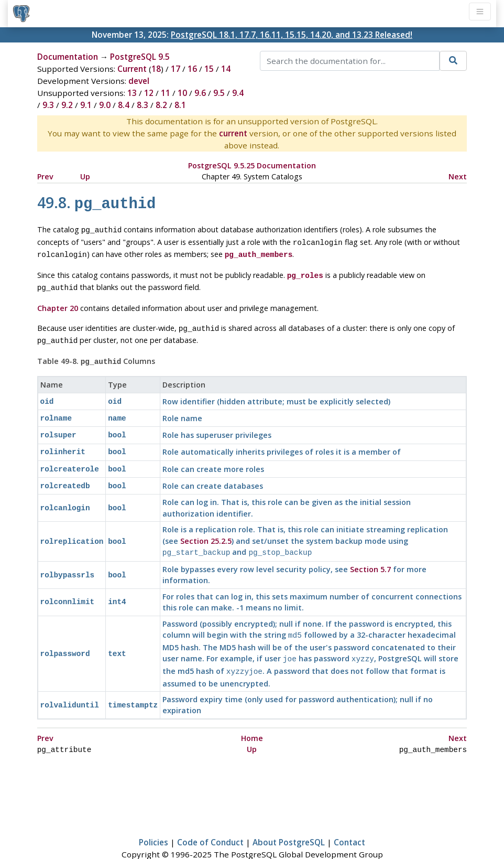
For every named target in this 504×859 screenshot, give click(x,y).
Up (85, 176)
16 (192, 69)
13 (132, 93)
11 (166, 93)
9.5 (219, 93)
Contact (349, 820)
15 (209, 69)
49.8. (97, 202)
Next (458, 176)
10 (182, 93)
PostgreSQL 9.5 (140, 57)
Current (132, 69)
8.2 (161, 105)
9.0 (105, 105)
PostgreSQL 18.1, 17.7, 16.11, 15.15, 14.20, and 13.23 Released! (292, 35)
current (233, 133)
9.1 (86, 105)
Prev (45, 176)
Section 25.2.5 (206, 524)
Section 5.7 (370, 551)
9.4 (238, 93)
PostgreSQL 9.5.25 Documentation (252, 165)
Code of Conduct (210, 820)
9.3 (48, 105)
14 (226, 69)
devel (139, 81)
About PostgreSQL (289, 820)
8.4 (124, 105)
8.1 (180, 105)
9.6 (200, 93)
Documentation (68, 57)
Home (252, 717)
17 (176, 69)
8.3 (143, 105)
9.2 (67, 105)
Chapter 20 (58, 301)
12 (149, 93)
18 (156, 69)
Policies (154, 820)
